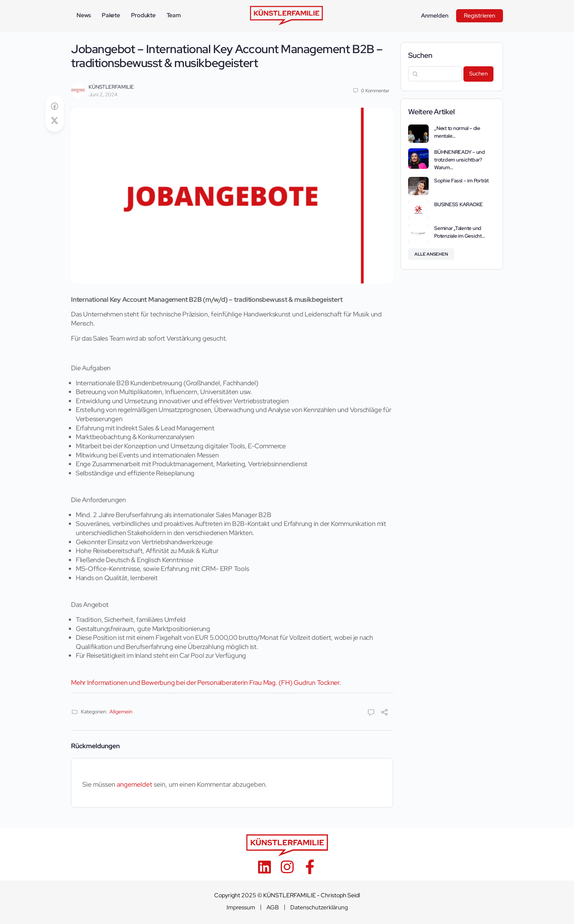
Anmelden (435, 16)
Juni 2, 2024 (103, 94)
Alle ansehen (431, 254)
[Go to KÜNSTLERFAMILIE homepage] (286, 15)
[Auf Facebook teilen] (55, 106)
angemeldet (135, 784)
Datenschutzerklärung (319, 908)
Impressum (241, 908)
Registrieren (480, 16)
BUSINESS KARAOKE (459, 204)
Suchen (420, 55)
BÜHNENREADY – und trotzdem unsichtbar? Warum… (460, 160)
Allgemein (121, 712)
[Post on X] (55, 121)
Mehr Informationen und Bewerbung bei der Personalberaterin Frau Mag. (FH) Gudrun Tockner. (206, 682)
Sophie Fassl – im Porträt (461, 181)
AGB (273, 908)
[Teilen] (384, 713)
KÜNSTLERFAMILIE (111, 87)
